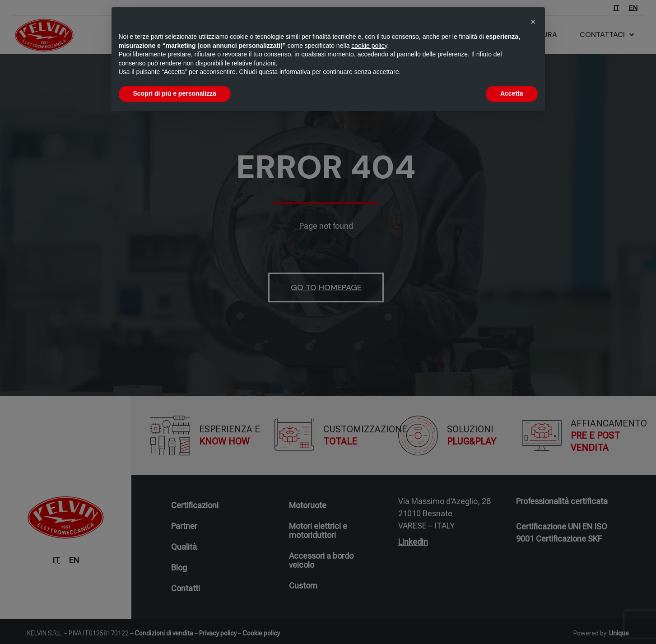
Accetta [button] (512, 93)
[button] (533, 22)
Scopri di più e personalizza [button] (175, 93)
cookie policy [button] (369, 46)
